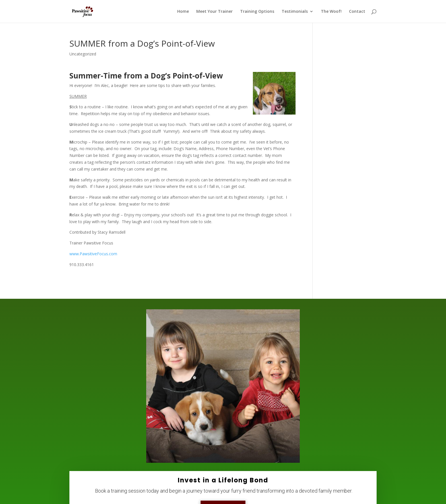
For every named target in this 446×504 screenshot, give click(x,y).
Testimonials (295, 12)
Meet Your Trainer (214, 12)
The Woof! (331, 12)
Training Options (257, 12)
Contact (357, 12)
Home (183, 12)
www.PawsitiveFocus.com (93, 254)
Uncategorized (83, 54)
